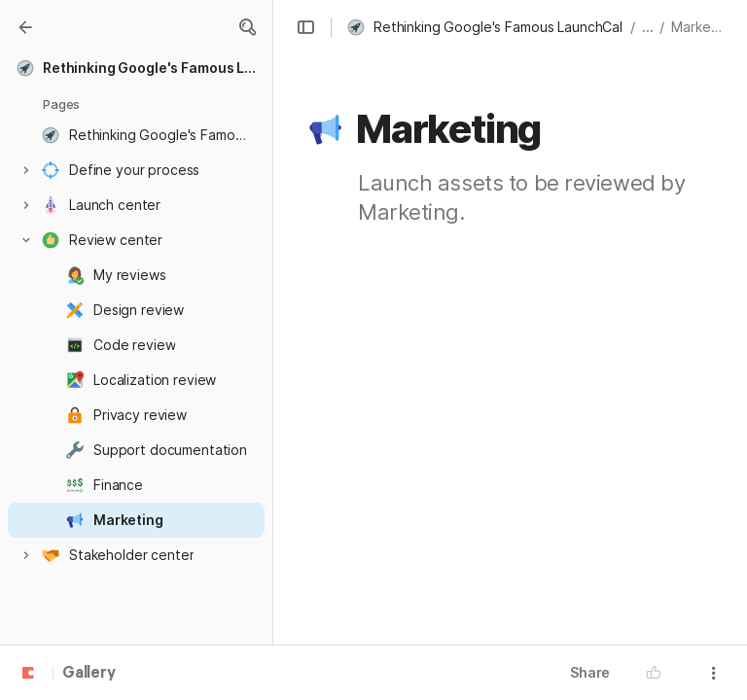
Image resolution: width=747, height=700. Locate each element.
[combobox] (481, 385)
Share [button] (590, 672)
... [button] (648, 27)
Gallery (89, 674)
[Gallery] (25, 27)
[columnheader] (482, 385)
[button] (247, 27)
